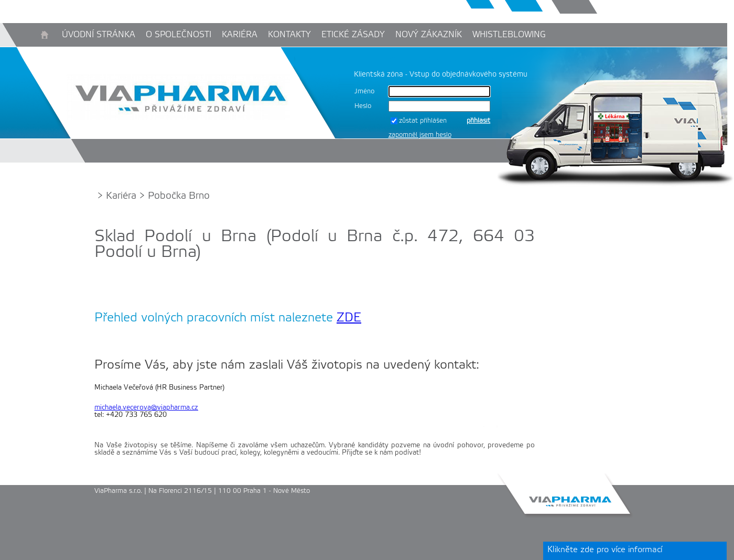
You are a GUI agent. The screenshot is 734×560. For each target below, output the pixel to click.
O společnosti (179, 35)
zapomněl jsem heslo (420, 135)
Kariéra (240, 35)
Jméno (364, 91)
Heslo (363, 106)
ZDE (349, 318)
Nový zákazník (429, 35)
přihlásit (478, 121)
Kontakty (289, 35)
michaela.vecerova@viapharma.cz (146, 408)
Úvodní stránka (99, 35)
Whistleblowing (509, 35)
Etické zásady (353, 35)
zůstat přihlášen (423, 121)
